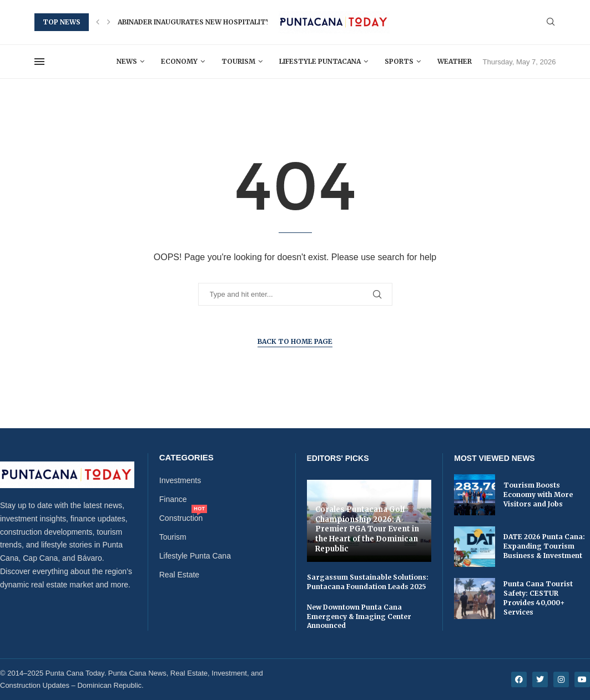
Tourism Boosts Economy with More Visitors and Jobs (538, 494)
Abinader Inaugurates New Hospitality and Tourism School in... (243, 22)
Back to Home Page (295, 341)
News (127, 61)
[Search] (551, 22)
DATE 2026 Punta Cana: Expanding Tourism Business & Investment (544, 546)
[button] (98, 22)
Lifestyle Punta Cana (195, 556)
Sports (399, 61)
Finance (173, 499)
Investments (180, 480)
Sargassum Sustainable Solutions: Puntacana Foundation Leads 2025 (368, 582)
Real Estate (179, 575)
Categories (186, 457)
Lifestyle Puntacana (320, 61)
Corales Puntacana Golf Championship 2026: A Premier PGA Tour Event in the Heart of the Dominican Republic (367, 529)
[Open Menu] (39, 62)
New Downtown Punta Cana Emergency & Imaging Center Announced (359, 617)
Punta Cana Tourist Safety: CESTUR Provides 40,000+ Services (538, 598)
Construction (181, 518)
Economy (179, 61)
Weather (455, 61)
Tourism (238, 61)
